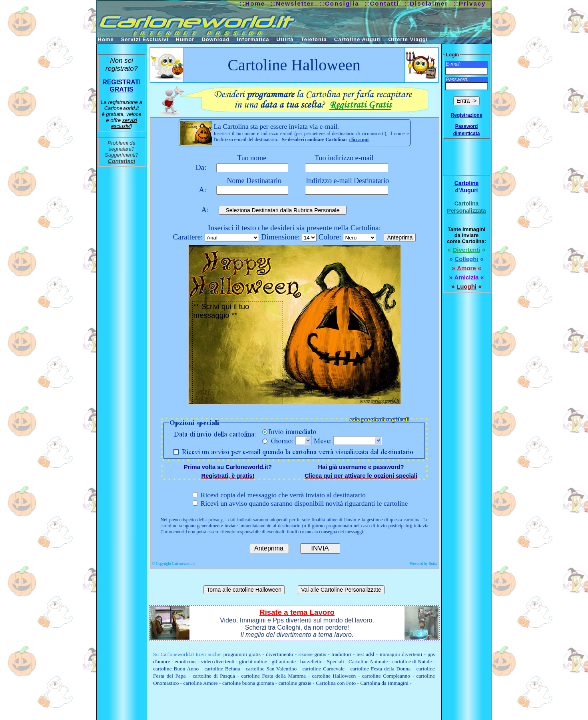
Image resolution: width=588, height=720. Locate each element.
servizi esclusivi (124, 123)
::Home (253, 3)
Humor (185, 39)
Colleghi (466, 259)
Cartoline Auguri (358, 39)
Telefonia (314, 39)
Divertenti (466, 250)
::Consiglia (339, 3)
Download (215, 39)
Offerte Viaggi (408, 39)
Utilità (285, 39)
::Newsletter (292, 3)
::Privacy (469, 3)
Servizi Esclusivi (145, 39)
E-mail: (453, 64)
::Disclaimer (426, 3)
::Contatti (382, 3)
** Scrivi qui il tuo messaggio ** (238, 353)
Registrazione (467, 115)
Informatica (253, 39)
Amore (466, 268)
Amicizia (467, 277)
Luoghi (466, 286)
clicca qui (359, 140)
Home (106, 39)
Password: (457, 80)
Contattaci (122, 161)
